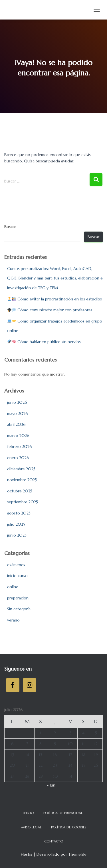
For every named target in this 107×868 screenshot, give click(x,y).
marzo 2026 (18, 436)
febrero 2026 (20, 446)
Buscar (10, 227)
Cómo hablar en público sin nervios (44, 342)
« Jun (51, 785)
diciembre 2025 (21, 469)
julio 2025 (16, 524)
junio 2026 (17, 402)
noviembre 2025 (22, 480)
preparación (18, 598)
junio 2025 (17, 535)
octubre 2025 (20, 491)
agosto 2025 (19, 513)
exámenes (16, 565)
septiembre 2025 (23, 502)
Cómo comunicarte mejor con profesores (50, 310)
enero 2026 (18, 458)
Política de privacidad (63, 813)
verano (13, 620)
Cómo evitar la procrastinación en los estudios (55, 299)
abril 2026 (16, 424)
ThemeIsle (77, 854)
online (13, 587)
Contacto (54, 841)
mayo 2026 (18, 413)
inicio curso (17, 576)
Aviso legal (31, 827)
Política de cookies (69, 827)
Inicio (29, 813)
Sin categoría (19, 609)
